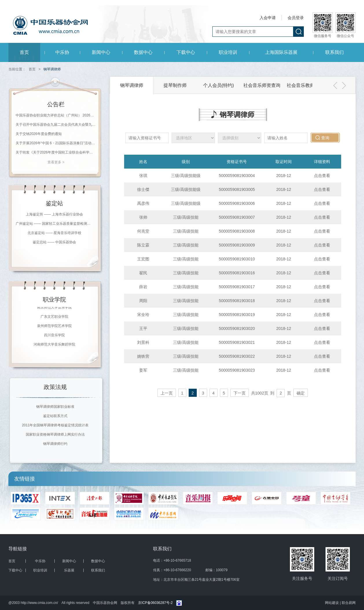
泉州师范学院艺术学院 (54, 327)
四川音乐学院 (54, 336)
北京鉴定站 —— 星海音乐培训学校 (55, 233)
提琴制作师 (175, 85)
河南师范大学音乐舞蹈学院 (54, 346)
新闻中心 (101, 52)
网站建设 (332, 603)
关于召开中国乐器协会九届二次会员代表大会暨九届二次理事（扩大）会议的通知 (56, 125)
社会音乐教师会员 (305, 85)
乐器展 (69, 570)
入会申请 (268, 18)
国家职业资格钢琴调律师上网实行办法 (55, 434)
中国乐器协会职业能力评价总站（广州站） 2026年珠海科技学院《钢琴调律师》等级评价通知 (56, 115)
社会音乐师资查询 (262, 85)
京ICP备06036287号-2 (155, 603)
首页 (24, 52)
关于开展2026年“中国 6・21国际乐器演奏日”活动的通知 (56, 143)
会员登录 (296, 18)
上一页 (167, 393)
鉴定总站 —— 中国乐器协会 (55, 242)
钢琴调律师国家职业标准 (55, 407)
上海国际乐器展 (281, 52)
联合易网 (349, 603)
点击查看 (322, 176)
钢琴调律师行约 (55, 444)
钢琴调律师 (132, 85)
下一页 (240, 393)
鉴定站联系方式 (55, 416)
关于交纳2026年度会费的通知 (39, 134)
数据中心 (143, 52)
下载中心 (186, 52)
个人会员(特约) (219, 85)
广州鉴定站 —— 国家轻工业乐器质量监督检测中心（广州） (54, 224)
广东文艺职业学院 (54, 318)
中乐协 (62, 52)
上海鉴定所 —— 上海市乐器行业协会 (55, 214)
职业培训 (228, 52)
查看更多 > (56, 162)
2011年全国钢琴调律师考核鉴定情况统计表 (55, 425)
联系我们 (334, 52)
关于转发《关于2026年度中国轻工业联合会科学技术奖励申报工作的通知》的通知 (56, 152)
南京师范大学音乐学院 (54, 308)
